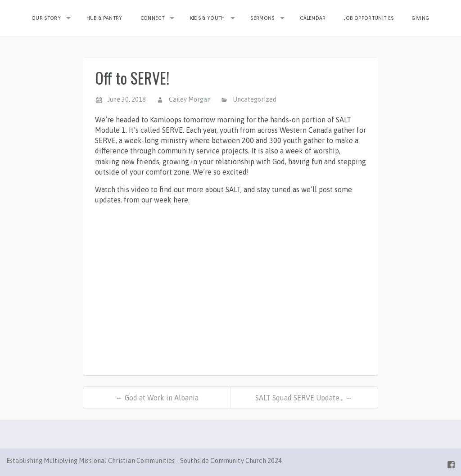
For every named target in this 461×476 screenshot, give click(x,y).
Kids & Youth (208, 18)
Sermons (262, 18)
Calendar (313, 18)
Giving (420, 18)
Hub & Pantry (104, 18)
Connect (152, 18)
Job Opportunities (369, 18)
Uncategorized (255, 99)
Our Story (46, 18)
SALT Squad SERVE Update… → (304, 398)
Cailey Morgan (190, 99)
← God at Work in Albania (157, 398)
